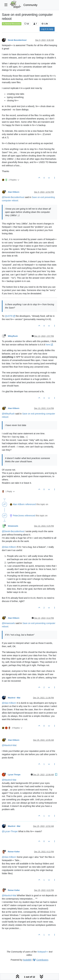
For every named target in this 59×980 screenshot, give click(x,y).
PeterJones (18, 516)
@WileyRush (8, 414)
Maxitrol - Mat (14, 698)
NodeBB (27, 960)
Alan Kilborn (14, 192)
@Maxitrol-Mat (9, 745)
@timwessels (8, 623)
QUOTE (10, 316)
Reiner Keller (14, 852)
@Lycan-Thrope (10, 831)
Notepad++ (43, 952)
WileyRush (13, 336)
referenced (31, 504)
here (49, 345)
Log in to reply (47, 29)
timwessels (13, 526)
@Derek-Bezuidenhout (13, 197)
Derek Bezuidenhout (17, 40)
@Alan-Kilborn (9, 547)
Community (30, 5)
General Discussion (12, 24)
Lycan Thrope (14, 775)
